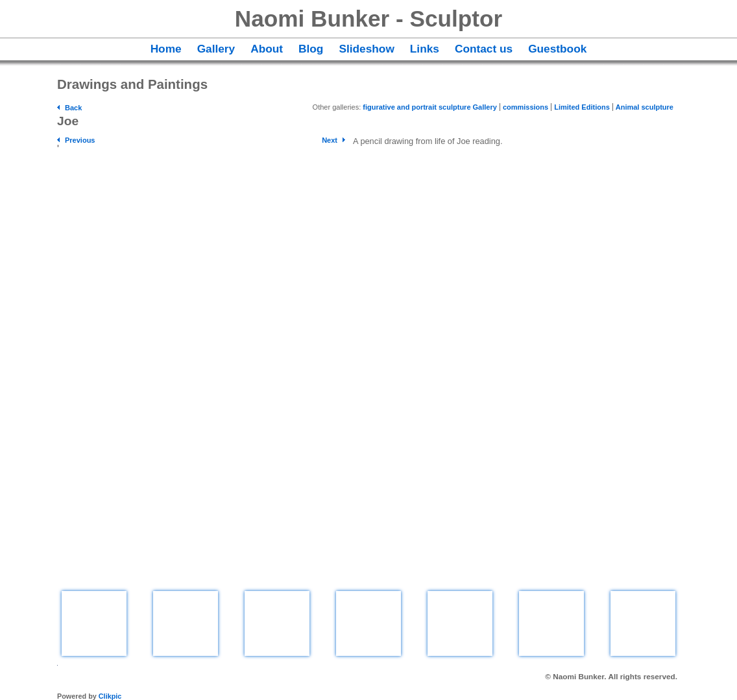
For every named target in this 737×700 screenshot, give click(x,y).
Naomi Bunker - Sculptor (369, 18)
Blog (311, 49)
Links (425, 49)
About (267, 49)
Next (330, 140)
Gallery (216, 49)
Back (73, 108)
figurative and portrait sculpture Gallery (430, 107)
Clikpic (110, 696)
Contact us (484, 49)
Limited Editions (582, 107)
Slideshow (366, 49)
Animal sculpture (645, 107)
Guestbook (557, 49)
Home (166, 49)
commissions (526, 107)
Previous (80, 140)
